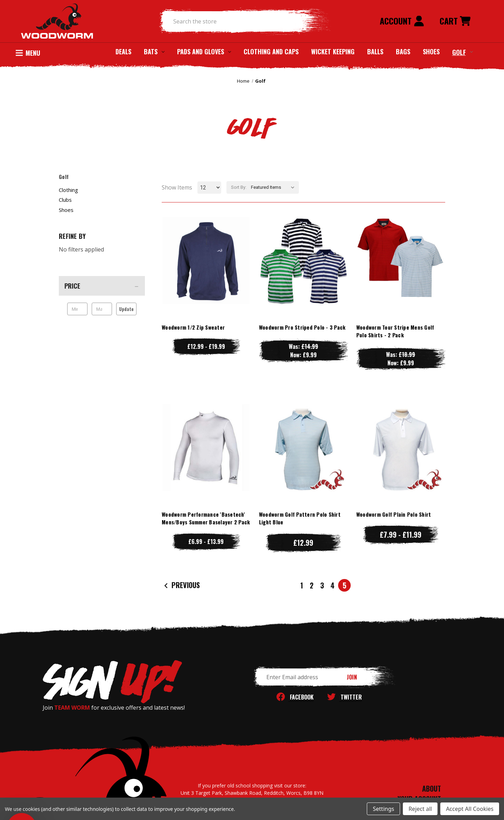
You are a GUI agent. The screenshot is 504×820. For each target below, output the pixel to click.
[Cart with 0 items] (455, 21)
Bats (154, 51)
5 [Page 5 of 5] (345, 585)
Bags (403, 51)
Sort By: (239, 187)
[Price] (102, 286)
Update (126, 309)
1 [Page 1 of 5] (302, 585)
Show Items (177, 187)
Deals (123, 51)
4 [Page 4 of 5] (332, 585)
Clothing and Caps (271, 51)
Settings (383, 809)
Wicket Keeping (333, 51)
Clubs (65, 200)
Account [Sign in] (402, 21)
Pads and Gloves (204, 51)
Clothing (68, 190)
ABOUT (432, 788)
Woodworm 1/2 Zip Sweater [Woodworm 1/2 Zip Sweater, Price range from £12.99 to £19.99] (193, 327)
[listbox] (274, 187)
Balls (375, 51)
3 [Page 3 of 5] (322, 585)
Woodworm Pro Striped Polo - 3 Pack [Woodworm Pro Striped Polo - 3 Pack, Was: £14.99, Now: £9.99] (302, 327)
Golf (463, 52)
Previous (181, 585)
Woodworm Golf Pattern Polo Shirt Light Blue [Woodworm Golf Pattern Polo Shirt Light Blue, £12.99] (300, 518)
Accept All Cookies (470, 809)
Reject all (420, 809)
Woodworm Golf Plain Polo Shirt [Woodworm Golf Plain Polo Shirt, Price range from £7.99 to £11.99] (394, 514)
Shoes (431, 51)
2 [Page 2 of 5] (312, 585)
